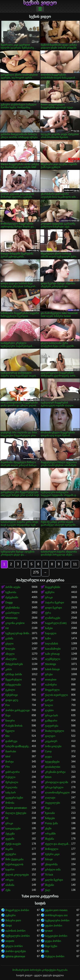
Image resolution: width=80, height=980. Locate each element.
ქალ (48, 890)
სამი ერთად (52, 654)
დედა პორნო (53, 941)
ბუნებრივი (12, 695)
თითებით (51, 680)
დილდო (50, 736)
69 (7, 818)
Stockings (51, 664)
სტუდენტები (52, 762)
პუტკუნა (10, 834)
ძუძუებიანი (12, 597)
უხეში (48, 829)
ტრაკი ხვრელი (54, 787)
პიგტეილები (52, 803)
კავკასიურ (51, 741)
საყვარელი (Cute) (56, 623)
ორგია (9, 880)
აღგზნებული (53, 659)
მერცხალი (12, 782)
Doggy (9, 603)
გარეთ (49, 700)
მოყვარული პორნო (17, 910)
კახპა (9, 669)
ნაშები (49, 628)
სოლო (49, 705)
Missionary (11, 618)
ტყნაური (10, 915)
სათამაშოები (53, 649)
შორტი (9, 762)
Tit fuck (49, 875)
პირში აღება (13, 587)
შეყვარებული (14, 680)
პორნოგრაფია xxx (56, 915)
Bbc (8, 736)
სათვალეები (13, 829)
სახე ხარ (11, 793)
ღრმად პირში (14, 674)
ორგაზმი (50, 834)
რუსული (10, 777)
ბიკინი (9, 849)
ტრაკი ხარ (52, 716)
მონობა (10, 803)
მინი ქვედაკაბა (14, 859)
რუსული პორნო (55, 956)
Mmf (8, 757)
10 (67, 564)
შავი (8, 716)
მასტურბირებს (14, 664)
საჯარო (10, 870)
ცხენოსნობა (12, 608)
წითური (10, 721)
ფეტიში (10, 839)
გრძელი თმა (53, 870)
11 (75, 564)
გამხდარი (51, 721)
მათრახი (11, 751)
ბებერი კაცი (52, 854)
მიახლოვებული (55, 731)
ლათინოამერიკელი (57, 793)
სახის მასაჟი (52, 669)
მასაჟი (49, 859)
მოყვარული (52, 690)
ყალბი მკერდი (54, 880)
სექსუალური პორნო (57, 921)
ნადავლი (51, 633)
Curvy (48, 751)
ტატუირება (52, 726)
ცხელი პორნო (14, 946)
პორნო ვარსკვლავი (17, 710)
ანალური (11, 659)
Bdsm (48, 777)
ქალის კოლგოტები (17, 875)
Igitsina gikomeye (15, 956)
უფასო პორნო (54, 926)
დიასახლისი (53, 767)
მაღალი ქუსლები (16, 813)
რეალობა (11, 787)
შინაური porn (13, 921)
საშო (48, 638)
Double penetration (16, 808)
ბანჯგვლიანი (13, 685)
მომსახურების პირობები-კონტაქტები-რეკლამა (40, 970)
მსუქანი (49, 885)
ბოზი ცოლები (53, 746)
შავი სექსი (51, 946)
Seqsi (9, 926)
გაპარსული (12, 613)
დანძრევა (11, 741)
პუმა (8, 890)
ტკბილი (10, 690)
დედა (48, 757)
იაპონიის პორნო (15, 931)
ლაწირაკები (53, 618)
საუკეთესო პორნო (56, 936)
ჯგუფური (11, 854)
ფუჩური (50, 592)
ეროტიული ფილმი (57, 782)
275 (36, 572)
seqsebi (10, 941)
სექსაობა (11, 592)
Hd (7, 628)
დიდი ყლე (12, 700)
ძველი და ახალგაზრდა (58, 844)
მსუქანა (49, 839)
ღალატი (50, 798)
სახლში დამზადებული (19, 746)
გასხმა (9, 638)
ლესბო (49, 710)
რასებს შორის (14, 726)
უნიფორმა (51, 864)
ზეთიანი (50, 813)
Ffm (8, 767)
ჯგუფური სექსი (14, 798)
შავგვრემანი (53, 587)
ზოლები (10, 649)
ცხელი (9, 644)
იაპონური (51, 685)
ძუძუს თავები (13, 844)
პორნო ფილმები (16, 951)
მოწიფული (52, 849)
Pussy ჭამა (51, 823)
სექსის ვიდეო (40, 3)
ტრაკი (49, 597)
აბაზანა (10, 885)
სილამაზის (52, 644)
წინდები (50, 818)
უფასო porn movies (56, 910)
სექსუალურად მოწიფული (19, 633)
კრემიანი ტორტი (55, 772)
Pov (8, 705)
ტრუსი (49, 674)
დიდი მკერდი (53, 608)
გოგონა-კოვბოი (15, 623)
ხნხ (47, 951)
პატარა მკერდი (55, 603)
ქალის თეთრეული (56, 695)
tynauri (49, 931)
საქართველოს (14, 864)
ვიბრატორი (12, 772)
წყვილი (10, 731)
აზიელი (10, 654)
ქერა (48, 613)
